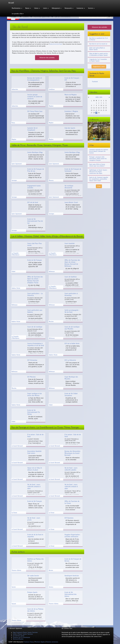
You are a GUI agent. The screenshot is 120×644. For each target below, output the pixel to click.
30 (99, 113)
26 (106, 110)
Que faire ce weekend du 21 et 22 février (98, 39)
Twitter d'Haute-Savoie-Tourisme (23, 634)
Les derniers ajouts (19, 636)
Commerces (81, 8)
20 (92, 110)
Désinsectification (18, 639)
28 (94, 113)
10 (101, 105)
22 (96, 110)
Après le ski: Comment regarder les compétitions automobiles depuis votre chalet (99, 179)
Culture (37, 8)
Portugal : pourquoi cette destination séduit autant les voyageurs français (98, 159)
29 (96, 113)
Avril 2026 (99, 97)
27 (92, 113)
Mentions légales (40, 642)
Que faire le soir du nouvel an (98, 44)
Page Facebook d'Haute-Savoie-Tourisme (25, 632)
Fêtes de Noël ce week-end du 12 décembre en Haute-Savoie (98, 54)
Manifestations (17, 8)
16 (99, 108)
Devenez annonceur (52, 642)
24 (101, 110)
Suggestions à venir (99, 67)
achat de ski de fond (56, 44)
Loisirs (46, 8)
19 (106, 108)
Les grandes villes (18, 14)
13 (92, 108)
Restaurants (69, 8)
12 (106, 105)
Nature (28, 8)
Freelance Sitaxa (29, 642)
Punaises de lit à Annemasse (21, 637)
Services (91, 8)
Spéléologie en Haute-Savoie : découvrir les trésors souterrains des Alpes (98, 172)
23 (99, 110)
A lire (99, 186)
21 (94, 110)
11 (104, 105)
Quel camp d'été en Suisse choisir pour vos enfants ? (97, 165)
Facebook (95, 82)
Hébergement (57, 8)
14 (94, 108)
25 (104, 110)
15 (96, 108)
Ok (109, 17)
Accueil (11, 3)
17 (101, 108)
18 (104, 108)
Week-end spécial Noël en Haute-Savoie (97, 49)
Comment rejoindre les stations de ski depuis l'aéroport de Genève (99, 151)
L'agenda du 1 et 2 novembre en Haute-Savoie (98, 60)
